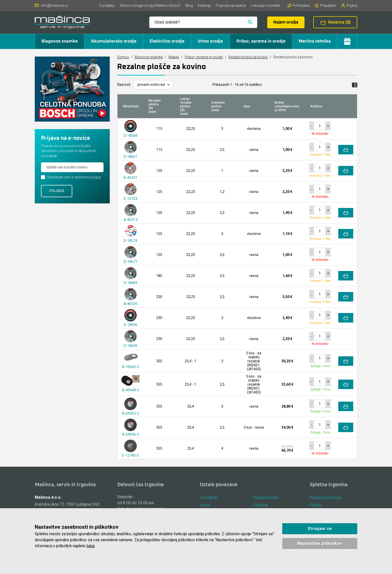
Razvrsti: (124, 85)
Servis (205, 505)
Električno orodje (167, 41)
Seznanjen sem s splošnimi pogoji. (74, 177)
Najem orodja (286, 22)
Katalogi (204, 6)
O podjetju (107, 6)
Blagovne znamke (60, 41)
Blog (189, 6)
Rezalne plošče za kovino (248, 57)
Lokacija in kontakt (265, 6)
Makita (174, 57)
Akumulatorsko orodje (114, 41)
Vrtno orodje (210, 41)
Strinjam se (320, 529)
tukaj (90, 546)
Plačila (315, 505)
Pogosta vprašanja (231, 6)
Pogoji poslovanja (325, 498)
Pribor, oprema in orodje (261, 41)
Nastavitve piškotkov (320, 543)
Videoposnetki (266, 498)
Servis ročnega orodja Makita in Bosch (150, 6)
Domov (123, 57)
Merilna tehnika (315, 41)
